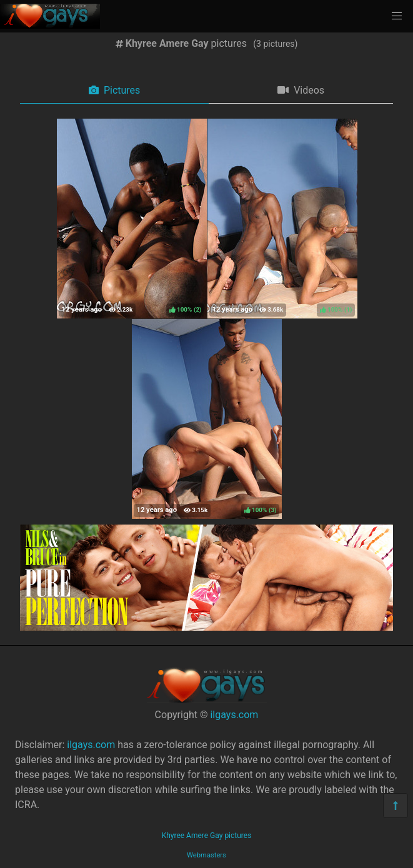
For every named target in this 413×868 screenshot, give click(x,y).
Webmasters (206, 855)
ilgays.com (234, 715)
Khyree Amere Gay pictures (207, 836)
